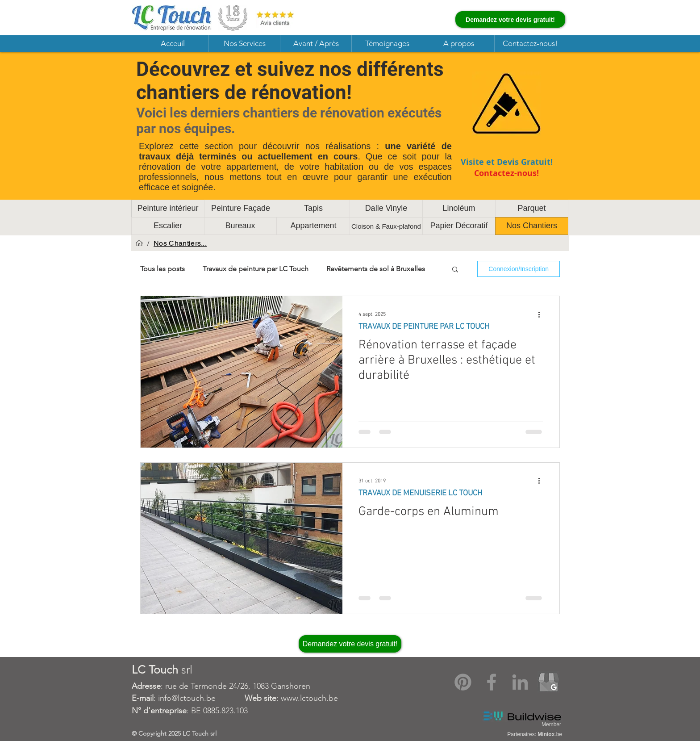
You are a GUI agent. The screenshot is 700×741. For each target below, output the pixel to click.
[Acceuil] (139, 243)
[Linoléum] (459, 209)
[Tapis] (313, 209)
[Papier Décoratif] (459, 226)
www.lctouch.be (309, 698)
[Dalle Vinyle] (386, 209)
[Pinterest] (463, 682)
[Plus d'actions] (542, 314)
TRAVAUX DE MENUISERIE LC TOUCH (421, 493)
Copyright (153, 733)
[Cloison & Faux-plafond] (386, 226)
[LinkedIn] (520, 682)
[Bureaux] (240, 226)
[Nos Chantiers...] (180, 243)
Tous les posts (162, 269)
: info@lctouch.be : (206, 698)
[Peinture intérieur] (168, 209)
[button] (244, 44)
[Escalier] (168, 226)
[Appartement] (313, 226)
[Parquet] (532, 209)
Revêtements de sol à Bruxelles (376, 269)
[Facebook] (492, 682)
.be (550, 734)
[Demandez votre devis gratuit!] (510, 19)
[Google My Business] (549, 682)
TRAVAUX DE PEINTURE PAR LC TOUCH (424, 327)
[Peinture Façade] (241, 209)
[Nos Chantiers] (532, 226)
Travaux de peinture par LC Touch (256, 269)
